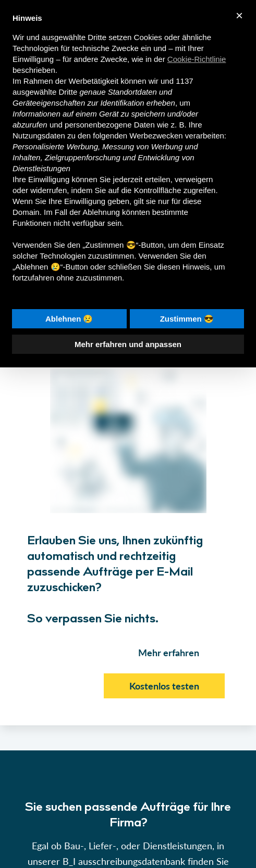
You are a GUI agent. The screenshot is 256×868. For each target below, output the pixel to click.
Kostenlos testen (164, 686)
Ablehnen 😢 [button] (69, 319)
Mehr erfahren (169, 653)
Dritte (68, 92)
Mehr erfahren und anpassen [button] (128, 344)
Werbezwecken (156, 136)
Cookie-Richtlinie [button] (197, 59)
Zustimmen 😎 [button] (187, 319)
